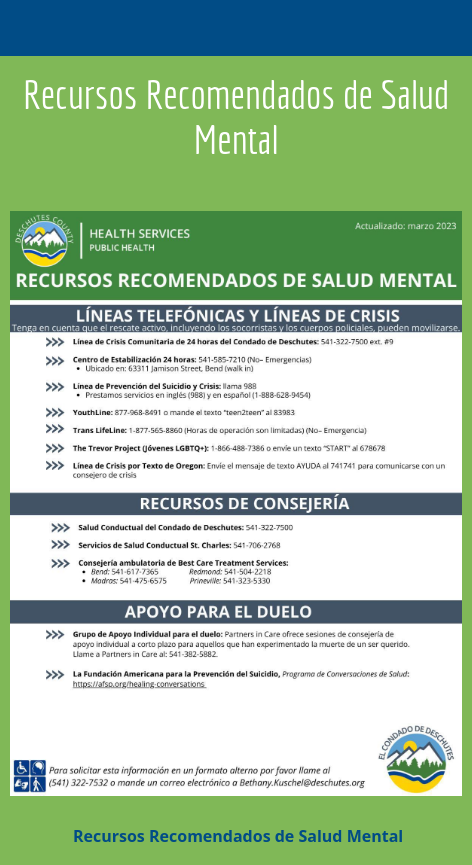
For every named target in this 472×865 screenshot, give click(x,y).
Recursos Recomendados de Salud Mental (236, 836)
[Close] (28, 28)
